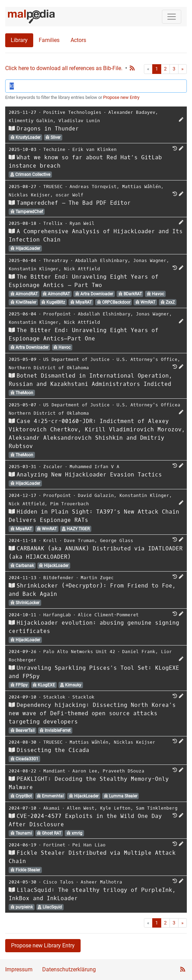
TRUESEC (53, 187)
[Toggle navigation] (172, 17)
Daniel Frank (139, 652)
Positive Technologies (72, 112)
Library (19, 40)
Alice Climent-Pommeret (108, 615)
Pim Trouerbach (70, 504)
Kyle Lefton (115, 808)
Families (49, 40)
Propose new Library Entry (43, 945)
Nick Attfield (82, 269)
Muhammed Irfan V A (94, 467)
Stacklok (54, 697)
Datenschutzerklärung (69, 969)
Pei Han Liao (89, 845)
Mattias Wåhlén (141, 187)
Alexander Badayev (132, 112)
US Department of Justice (76, 359)
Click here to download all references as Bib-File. (64, 68)
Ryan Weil (82, 223)
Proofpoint (57, 314)
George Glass (117, 540)
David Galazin (96, 495)
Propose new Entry (121, 97)
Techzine (54, 149)
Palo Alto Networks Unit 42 (79, 652)
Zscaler (53, 467)
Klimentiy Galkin (31, 121)
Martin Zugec (97, 578)
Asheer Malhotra (101, 882)
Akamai (52, 808)
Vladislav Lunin (79, 121)
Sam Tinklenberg (157, 808)
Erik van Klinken (94, 149)
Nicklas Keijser (29, 195)
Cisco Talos (58, 882)
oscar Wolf (70, 195)
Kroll (50, 540)
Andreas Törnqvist (93, 187)
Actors (78, 40)
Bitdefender (58, 578)
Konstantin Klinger (34, 269)
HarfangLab (57, 615)
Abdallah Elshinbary (101, 260)
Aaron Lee (85, 771)
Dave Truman (79, 540)
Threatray (56, 260)
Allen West (81, 808)
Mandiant (54, 771)
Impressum (19, 969)
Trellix (53, 223)
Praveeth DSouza (124, 771)
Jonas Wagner (150, 260)
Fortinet (54, 845)
